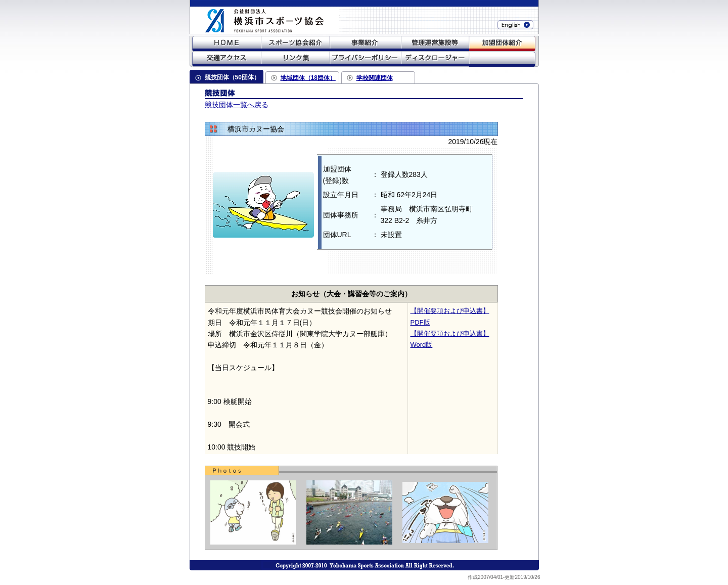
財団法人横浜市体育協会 (255, 17)
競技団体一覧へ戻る (237, 105)
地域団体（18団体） (308, 78)
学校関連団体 (375, 78)
